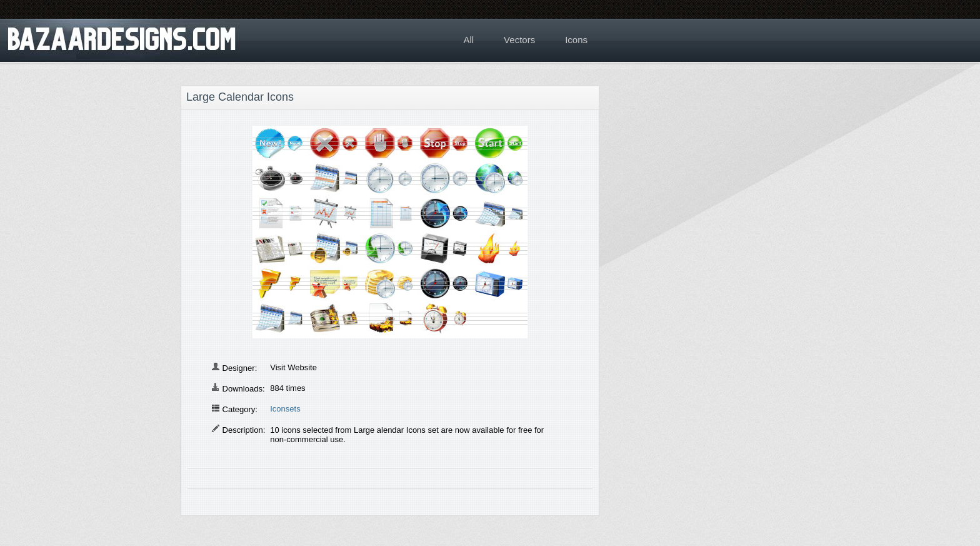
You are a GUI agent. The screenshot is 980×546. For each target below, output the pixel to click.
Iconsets (285, 409)
